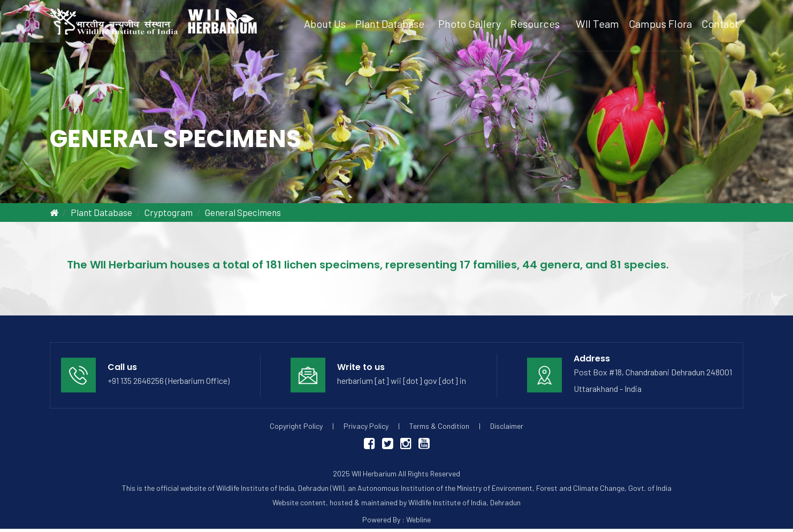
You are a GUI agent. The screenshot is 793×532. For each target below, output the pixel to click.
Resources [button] (538, 24)
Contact (720, 24)
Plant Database (101, 212)
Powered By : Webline (396, 519)
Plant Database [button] (392, 24)
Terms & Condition (439, 426)
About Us (325, 24)
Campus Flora (660, 24)
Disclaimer (507, 426)
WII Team (597, 24)
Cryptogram (169, 212)
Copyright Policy (296, 426)
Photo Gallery (470, 24)
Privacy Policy (366, 426)
